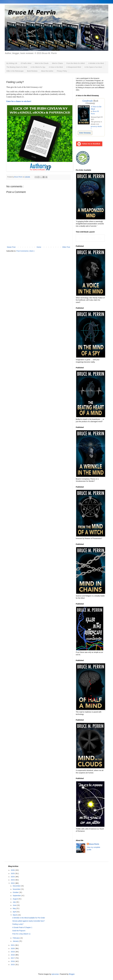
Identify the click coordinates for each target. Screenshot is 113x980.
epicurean (55, 974)
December (17, 886)
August (15, 899)
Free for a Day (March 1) (21, 934)
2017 (13, 958)
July (14, 902)
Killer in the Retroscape (15, 71)
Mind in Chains (58, 63)
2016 (13, 961)
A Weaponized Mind (74, 67)
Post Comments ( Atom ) (25, 251)
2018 (13, 955)
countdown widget (90, 238)
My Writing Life (12, 63)
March (15, 915)
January (16, 941)
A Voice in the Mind (56, 67)
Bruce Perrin (94, 844)
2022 (13, 883)
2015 (13, 965)
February (16, 938)
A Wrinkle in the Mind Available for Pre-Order (29, 918)
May (14, 908)
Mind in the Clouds (42, 63)
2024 (13, 877)
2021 (13, 945)
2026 (13, 870)
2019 (13, 952)
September (17, 896)
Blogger (72, 974)
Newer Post (11, 247)
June (15, 905)
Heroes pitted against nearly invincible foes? (28, 921)
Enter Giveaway (85, 133)
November (17, 889)
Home (39, 247)
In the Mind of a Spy (38, 67)
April (15, 912)
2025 (13, 873)
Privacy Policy (62, 71)
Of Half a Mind (26, 63)
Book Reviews (32, 71)
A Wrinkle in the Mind (96, 63)
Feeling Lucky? (18, 924)
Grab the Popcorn (19, 931)
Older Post (66, 247)
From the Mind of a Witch (76, 63)
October (16, 892)
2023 (13, 880)
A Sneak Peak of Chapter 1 (22, 927)
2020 (13, 948)
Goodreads (88, 101)
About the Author (47, 71)
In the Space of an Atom (93, 67)
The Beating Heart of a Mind (17, 67)
